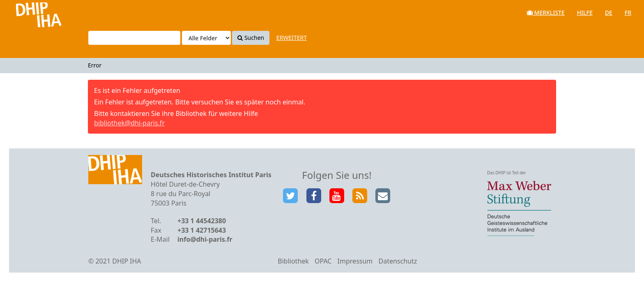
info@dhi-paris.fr (205, 239)
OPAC (323, 261)
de (609, 13)
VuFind (28, 13)
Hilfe (585, 13)
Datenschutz (398, 261)
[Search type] (206, 38)
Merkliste (546, 13)
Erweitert (292, 38)
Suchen (251, 38)
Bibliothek (293, 261)
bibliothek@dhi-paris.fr (129, 123)
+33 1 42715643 (202, 230)
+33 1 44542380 (202, 221)
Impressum (355, 261)
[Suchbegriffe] (134, 38)
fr (628, 13)
